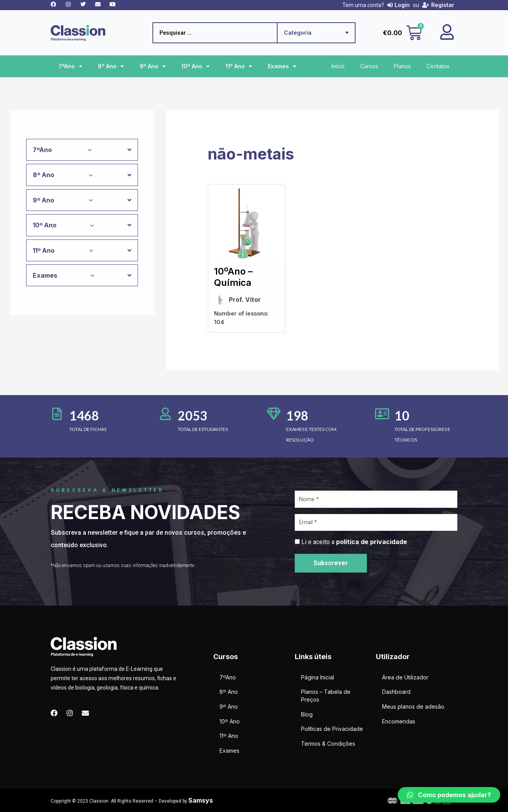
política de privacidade (372, 542)
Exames (282, 66)
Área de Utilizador (405, 677)
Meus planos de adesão (413, 707)
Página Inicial (318, 677)
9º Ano (153, 66)
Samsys (201, 800)
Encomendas (399, 721)
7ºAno (70, 66)
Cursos (369, 66)
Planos (402, 66)
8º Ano (111, 66)
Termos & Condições (328, 744)
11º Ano (239, 66)
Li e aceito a (354, 542)
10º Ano (196, 66)
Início (338, 66)
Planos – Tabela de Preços (326, 696)
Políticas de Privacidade (332, 729)
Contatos (438, 66)
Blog (307, 714)
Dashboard (396, 692)
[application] (88, 150)
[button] (449, 795)
